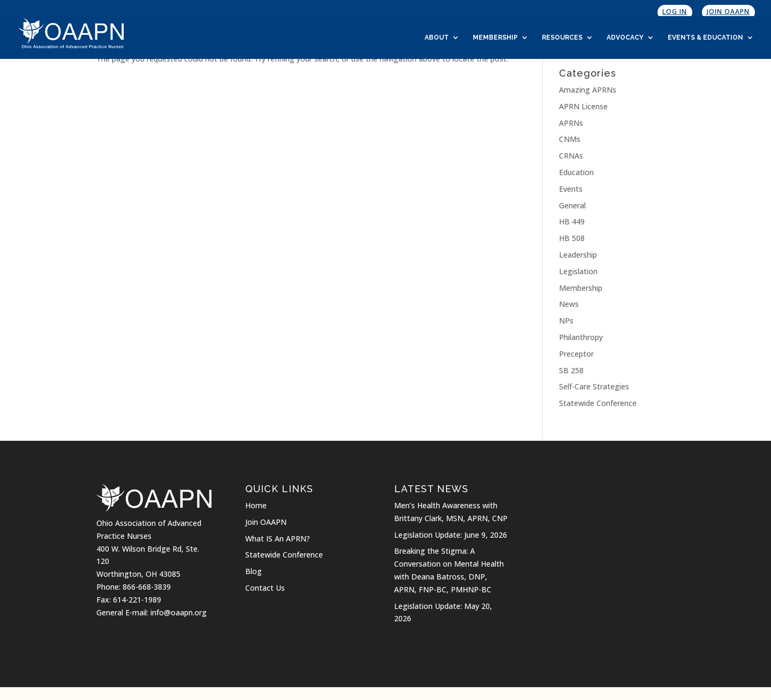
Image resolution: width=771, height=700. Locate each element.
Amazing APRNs (588, 90)
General (572, 205)
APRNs (571, 123)
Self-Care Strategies (594, 386)
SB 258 (571, 370)
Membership (495, 37)
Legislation (578, 271)
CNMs (570, 139)
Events (571, 189)
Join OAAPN (728, 12)
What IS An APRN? (278, 539)
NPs (566, 321)
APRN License (583, 106)
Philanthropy (581, 337)
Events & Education (705, 37)
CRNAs (571, 156)
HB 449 (572, 221)
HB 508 (572, 238)
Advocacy (625, 37)
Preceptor (576, 354)
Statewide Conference (598, 403)
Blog (254, 571)
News (569, 304)
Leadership (578, 255)
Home (256, 505)
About (437, 37)
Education (576, 172)
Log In (675, 12)
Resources (562, 37)
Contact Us (265, 588)
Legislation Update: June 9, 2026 (451, 535)
